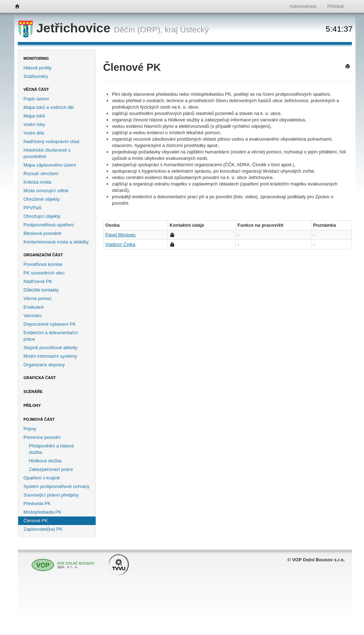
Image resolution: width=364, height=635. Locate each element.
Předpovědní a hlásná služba (51, 449)
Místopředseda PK (42, 512)
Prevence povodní (42, 437)
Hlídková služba (45, 461)
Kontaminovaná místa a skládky (56, 242)
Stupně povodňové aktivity (50, 348)
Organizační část (43, 255)
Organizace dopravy (44, 365)
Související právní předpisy (51, 495)
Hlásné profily (38, 68)
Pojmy (30, 429)
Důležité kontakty (41, 290)
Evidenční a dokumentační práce (51, 336)
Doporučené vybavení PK (50, 324)
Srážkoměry (36, 76)
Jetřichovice (66, 28)
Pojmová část (39, 419)
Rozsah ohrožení (41, 174)
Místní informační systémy (50, 356)
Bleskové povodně (42, 233)
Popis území (36, 99)
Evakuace (34, 307)
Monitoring (36, 58)
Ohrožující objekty (42, 216)
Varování (33, 316)
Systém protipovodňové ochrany (57, 486)
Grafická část (40, 378)
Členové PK (36, 521)
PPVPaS (33, 208)
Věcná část (36, 89)
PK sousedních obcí (44, 273)
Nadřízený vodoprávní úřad (51, 141)
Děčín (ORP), (138, 30)
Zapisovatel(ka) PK (43, 529)
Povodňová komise (43, 264)
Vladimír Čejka (120, 244)
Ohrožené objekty (42, 199)
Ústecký (194, 30)
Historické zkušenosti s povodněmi (47, 153)
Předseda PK (37, 503)
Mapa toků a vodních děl (49, 107)
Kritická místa (37, 182)
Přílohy (32, 405)
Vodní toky (34, 124)
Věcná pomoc (38, 298)
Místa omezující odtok (46, 191)
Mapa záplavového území (50, 165)
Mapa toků (34, 116)
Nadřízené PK (38, 281)
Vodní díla (34, 133)
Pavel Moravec (121, 235)
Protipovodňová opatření (49, 225)
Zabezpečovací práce (51, 469)
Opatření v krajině (42, 478)
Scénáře (33, 392)
